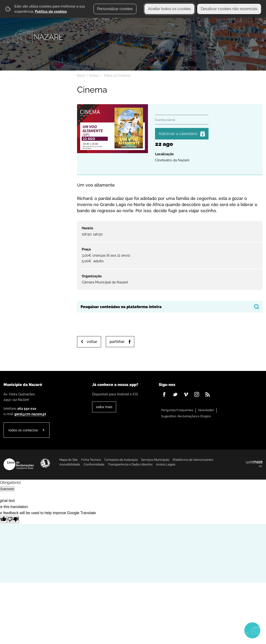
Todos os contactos (23, 430)
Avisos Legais (166, 464)
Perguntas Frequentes (177, 410)
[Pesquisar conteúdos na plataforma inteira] (257, 307)
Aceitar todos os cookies (169, 9)
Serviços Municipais (155, 460)
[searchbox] (170, 307)
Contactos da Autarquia (121, 460)
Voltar (92, 342)
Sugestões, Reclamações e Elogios (186, 416)
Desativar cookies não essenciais (229, 9)
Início (81, 76)
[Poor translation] (13, 519)
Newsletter (206, 410)
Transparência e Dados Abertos (130, 464)
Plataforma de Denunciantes (193, 460)
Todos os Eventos (117, 76)
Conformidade (94, 464)
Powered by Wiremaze (254, 464)
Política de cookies (51, 12)
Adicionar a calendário (178, 134)
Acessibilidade (45, 463)
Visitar (94, 76)
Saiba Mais (104, 407)
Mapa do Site (69, 460)
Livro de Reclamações (19, 464)
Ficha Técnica (91, 460)
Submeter (7, 489)
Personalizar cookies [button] (115, 9)
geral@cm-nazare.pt (30, 414)
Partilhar (117, 342)
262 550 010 (27, 408)
